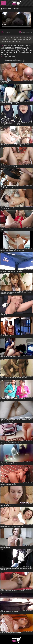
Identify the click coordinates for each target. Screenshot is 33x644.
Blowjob (14, 46)
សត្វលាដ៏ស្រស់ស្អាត (10, 52)
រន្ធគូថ (2, 52)
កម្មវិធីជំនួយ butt (9, 48)
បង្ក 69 (25, 50)
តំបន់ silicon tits (18, 50)
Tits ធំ (3, 48)
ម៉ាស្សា (29, 50)
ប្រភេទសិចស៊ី (7, 46)
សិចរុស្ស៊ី (18, 52)
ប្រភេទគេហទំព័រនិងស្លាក (9, 57)
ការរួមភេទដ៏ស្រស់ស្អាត (21, 48)
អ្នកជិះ (9, 54)
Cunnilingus (21, 46)
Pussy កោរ (28, 46)
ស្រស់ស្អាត (4, 54)
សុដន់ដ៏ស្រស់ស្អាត (26, 52)
